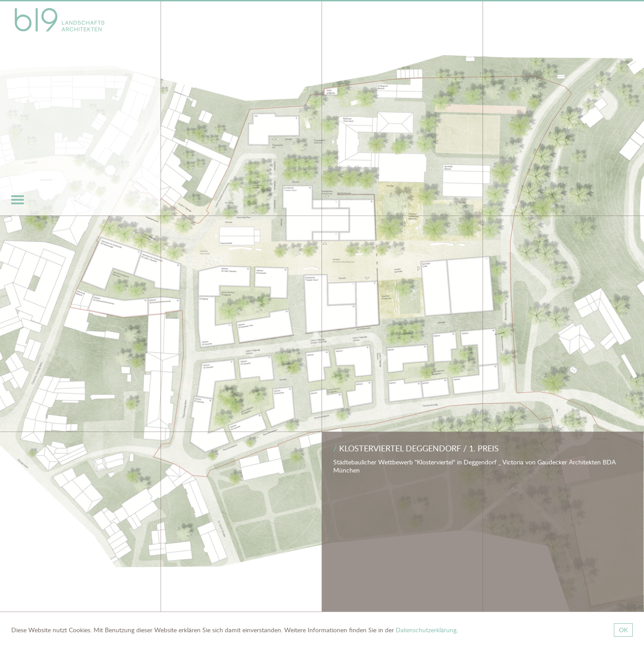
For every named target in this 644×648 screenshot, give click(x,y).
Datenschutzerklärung (426, 630)
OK (623, 630)
